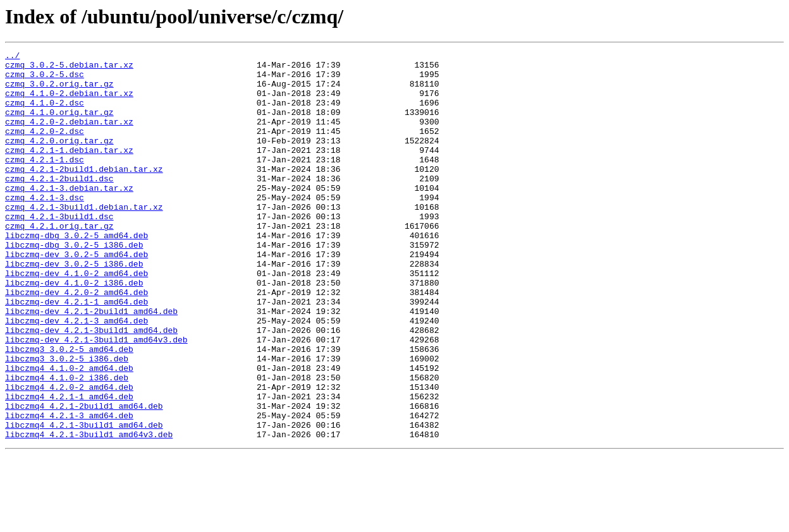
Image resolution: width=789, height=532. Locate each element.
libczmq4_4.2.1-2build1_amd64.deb (84, 478)
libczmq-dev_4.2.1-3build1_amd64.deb (91, 387)
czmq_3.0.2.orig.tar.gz (59, 91)
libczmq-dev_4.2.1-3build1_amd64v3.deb (96, 398)
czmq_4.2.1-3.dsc (45, 227)
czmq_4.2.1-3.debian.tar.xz (69, 216)
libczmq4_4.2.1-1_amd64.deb (69, 466)
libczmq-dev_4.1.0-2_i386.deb (74, 330)
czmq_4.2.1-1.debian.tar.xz (69, 171)
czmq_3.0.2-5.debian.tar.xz (69, 68)
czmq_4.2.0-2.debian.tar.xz (69, 136)
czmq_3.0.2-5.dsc (45, 80)
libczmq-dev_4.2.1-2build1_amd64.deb (91, 364)
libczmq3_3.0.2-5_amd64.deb (69, 409)
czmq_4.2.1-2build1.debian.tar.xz (84, 193)
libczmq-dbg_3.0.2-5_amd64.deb (76, 273)
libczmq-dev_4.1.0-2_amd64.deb (76, 318)
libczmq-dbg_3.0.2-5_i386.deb (74, 284)
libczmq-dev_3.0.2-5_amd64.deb (76, 296)
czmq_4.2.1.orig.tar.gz (59, 262)
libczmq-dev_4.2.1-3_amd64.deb (76, 375)
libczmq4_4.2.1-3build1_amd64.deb (84, 500)
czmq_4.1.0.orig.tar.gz (59, 125)
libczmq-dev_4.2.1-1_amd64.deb (76, 353)
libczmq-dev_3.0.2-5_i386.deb (74, 307)
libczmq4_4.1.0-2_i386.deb (67, 444)
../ (12, 57)
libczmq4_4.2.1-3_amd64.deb (69, 489)
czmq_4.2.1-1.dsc (45, 182)
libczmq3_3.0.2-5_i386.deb (67, 421)
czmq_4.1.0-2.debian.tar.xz (69, 102)
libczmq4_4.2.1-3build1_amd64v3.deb (89, 512)
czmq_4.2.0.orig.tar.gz (59, 159)
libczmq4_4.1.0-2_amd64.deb (69, 432)
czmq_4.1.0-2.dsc (45, 114)
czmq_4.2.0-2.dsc (45, 148)
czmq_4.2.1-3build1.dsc (59, 250)
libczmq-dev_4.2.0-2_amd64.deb (76, 341)
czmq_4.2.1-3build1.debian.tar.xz (84, 239)
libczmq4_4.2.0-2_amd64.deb (69, 455)
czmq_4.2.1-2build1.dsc (59, 205)
